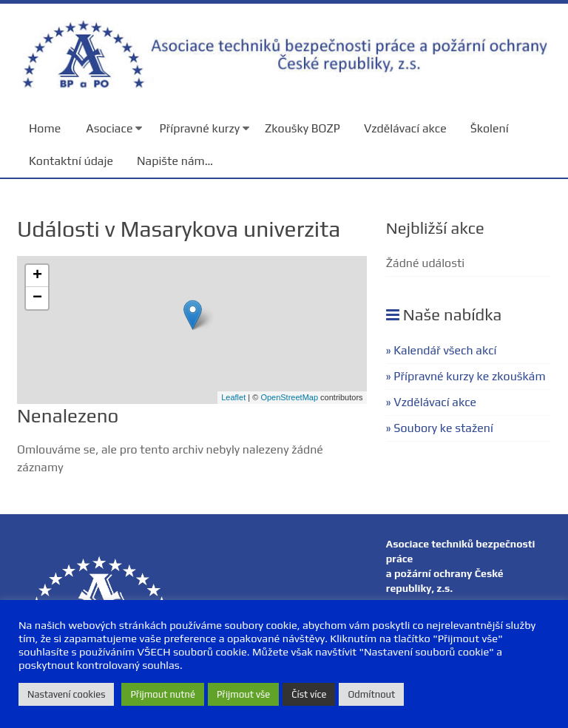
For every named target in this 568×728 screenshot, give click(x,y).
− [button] (37, 298)
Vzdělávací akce (405, 128)
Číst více (309, 694)
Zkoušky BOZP (302, 128)
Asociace (109, 128)
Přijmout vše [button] (243, 694)
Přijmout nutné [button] (163, 694)
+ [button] (37, 276)
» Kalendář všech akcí (442, 350)
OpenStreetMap (289, 397)
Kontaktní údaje (71, 161)
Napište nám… (175, 161)
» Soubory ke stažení (440, 428)
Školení (490, 128)
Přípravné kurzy (199, 128)
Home (45, 128)
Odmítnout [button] (371, 694)
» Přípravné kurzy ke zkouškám (466, 376)
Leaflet (233, 397)
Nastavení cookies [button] (66, 694)
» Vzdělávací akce (431, 402)
